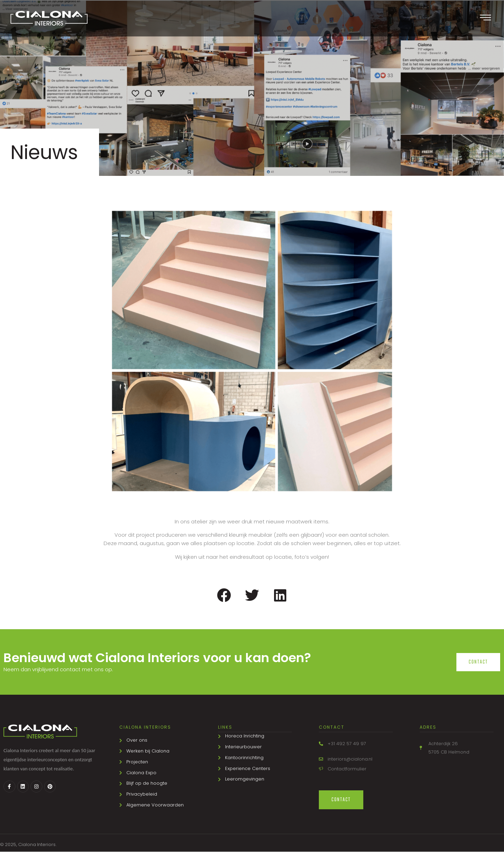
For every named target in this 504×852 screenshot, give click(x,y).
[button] (224, 595)
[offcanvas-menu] (485, 18)
